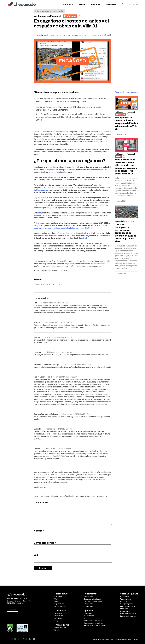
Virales (57, 599)
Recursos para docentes (93, 621)
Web (36, 555)
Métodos (124, 601)
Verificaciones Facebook (48, 16)
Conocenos (68, 5)
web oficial (85, 238)
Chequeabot (88, 606)
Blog (56, 621)
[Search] (122, 4)
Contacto (12, 610)
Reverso (58, 630)
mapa (55, 172)
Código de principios (128, 604)
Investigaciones (60, 606)
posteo (55, 132)
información (44, 198)
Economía (119, 221)
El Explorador (88, 604)
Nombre (39, 531)
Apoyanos (111, 5)
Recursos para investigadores (95, 626)
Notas (82, 5)
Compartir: (98, 35)
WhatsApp (58, 613)
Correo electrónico (45, 543)
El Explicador (129, 221)
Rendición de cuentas (128, 614)
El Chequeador (89, 613)
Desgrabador (88, 597)
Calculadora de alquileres (93, 601)
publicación (51, 170)
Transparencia (126, 599)
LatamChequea (60, 628)
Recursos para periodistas (93, 623)
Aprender (95, 5)
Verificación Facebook (45, 284)
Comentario (41, 503)
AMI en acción (89, 616)
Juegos (87, 618)
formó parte (48, 177)
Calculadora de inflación (92, 599)
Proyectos (124, 609)
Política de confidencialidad (123, 639)
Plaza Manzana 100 (98, 170)
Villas (61, 284)
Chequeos (58, 597)
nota (39, 213)
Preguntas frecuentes (128, 616)
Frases (57, 601)
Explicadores (59, 604)
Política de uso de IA (128, 606)
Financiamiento (126, 611)
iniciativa (59, 261)
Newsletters (59, 616)
